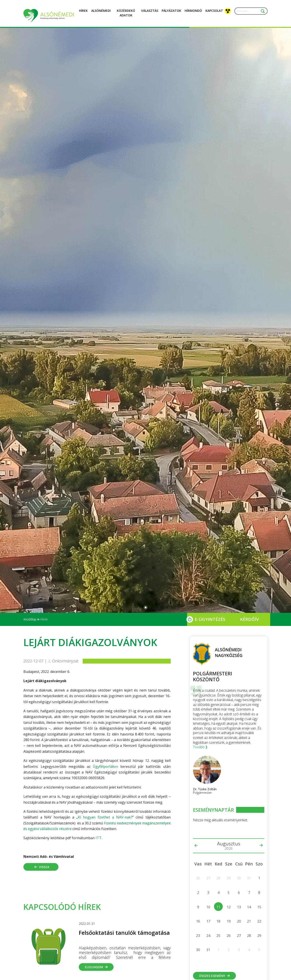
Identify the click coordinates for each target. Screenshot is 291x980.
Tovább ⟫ (200, 747)
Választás (150, 13)
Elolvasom (96, 967)
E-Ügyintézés (210, 619)
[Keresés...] (249, 11)
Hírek (83, 13)
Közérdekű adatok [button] (126, 15)
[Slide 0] (146, 607)
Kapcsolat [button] (214, 13)
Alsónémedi (101, 13)
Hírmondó (193, 13)
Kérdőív (249, 619)
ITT (99, 838)
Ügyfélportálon (105, 766)
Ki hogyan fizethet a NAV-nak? (105, 817)
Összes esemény (214, 976)
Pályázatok (171, 13)
